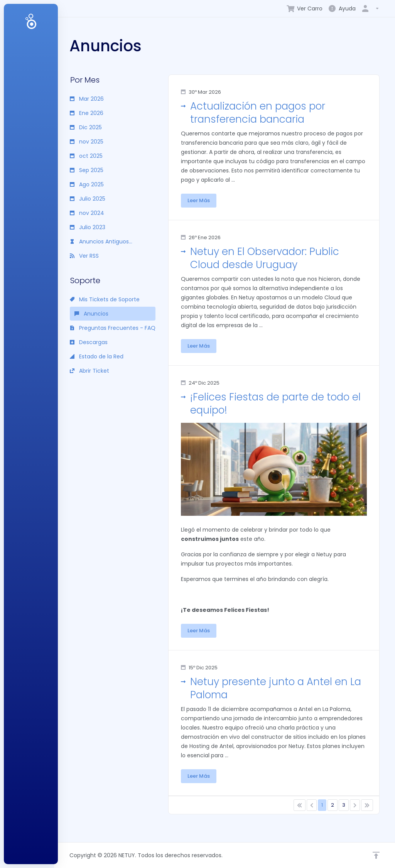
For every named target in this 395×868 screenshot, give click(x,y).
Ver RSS (84, 256)
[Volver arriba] (376, 855)
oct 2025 (86, 156)
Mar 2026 (87, 99)
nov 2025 (87, 142)
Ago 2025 (87, 184)
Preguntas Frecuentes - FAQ (113, 328)
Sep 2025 (87, 170)
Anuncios (91, 314)
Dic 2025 (86, 127)
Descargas (89, 342)
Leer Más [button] (199, 200)
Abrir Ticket (89, 371)
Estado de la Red (97, 356)
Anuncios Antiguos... (101, 241)
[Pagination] (300, 805)
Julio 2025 (88, 199)
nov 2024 (87, 213)
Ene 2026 (87, 113)
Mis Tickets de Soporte (105, 299)
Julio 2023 (88, 227)
